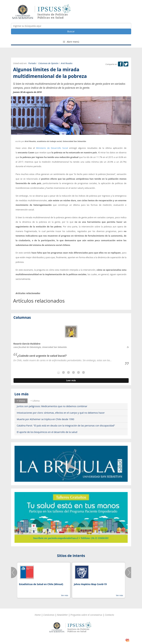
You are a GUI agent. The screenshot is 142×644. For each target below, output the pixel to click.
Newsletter (62, 615)
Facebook (120, 64)
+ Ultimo (35, 401)
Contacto (109, 615)
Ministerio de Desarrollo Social (52, 148)
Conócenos (49, 615)
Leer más (71, 380)
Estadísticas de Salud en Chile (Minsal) (41, 584)
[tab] (21, 401)
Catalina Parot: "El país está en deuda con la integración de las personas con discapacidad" (66, 426)
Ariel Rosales (67, 63)
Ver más (65, 595)
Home (38, 615)
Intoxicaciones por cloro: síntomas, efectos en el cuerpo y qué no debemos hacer (61, 413)
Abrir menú (71, 42)
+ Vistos (21, 401)
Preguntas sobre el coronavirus (86, 615)
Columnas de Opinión (48, 63)
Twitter (126, 64)
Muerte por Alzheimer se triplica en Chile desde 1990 (46, 419)
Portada (32, 63)
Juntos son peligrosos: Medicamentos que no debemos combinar (52, 406)
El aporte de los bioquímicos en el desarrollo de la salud (47, 432)
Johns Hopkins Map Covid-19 (90, 584)
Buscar (71, 31)
